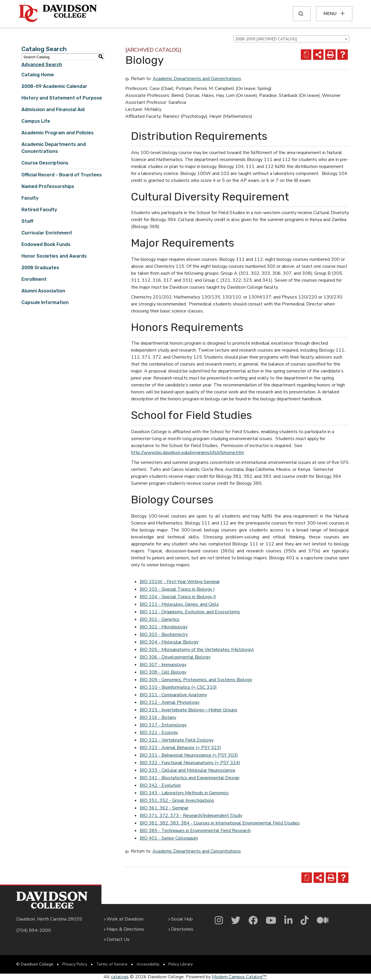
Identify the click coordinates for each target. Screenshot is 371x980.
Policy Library (181, 964)
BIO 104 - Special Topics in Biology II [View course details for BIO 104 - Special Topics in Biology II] (178, 597)
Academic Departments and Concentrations (197, 79)
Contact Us (118, 939)
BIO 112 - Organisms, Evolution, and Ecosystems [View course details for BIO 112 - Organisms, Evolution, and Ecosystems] (190, 612)
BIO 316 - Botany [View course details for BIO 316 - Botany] (158, 717)
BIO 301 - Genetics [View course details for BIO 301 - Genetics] (160, 619)
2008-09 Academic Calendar (54, 86)
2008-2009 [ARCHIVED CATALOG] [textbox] (266, 39)
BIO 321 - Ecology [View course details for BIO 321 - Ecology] (159, 733)
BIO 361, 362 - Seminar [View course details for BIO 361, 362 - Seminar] (164, 808)
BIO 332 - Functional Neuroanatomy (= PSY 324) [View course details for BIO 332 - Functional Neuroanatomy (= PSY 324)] (190, 763)
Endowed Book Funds (46, 244)
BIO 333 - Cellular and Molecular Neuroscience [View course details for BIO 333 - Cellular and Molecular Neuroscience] (188, 770)
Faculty (30, 198)
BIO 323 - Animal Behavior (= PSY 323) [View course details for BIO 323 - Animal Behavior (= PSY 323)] (180, 748)
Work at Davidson (125, 919)
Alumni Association (43, 291)
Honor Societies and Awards (54, 256)
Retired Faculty (39, 210)
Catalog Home (38, 75)
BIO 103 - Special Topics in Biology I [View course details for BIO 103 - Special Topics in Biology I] (177, 589)
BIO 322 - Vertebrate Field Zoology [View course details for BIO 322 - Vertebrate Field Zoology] (177, 740)
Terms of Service (112, 964)
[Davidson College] (58, 14)
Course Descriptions (45, 163)
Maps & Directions (125, 929)
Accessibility (148, 964)
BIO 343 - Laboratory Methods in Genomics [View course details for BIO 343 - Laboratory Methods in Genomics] (184, 793)
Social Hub (182, 919)
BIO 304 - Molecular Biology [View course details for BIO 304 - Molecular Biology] (169, 642)
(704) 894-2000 (34, 930)
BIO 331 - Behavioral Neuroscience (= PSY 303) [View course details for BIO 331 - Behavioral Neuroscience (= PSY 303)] (189, 755)
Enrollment (34, 279)
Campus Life (36, 121)
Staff (27, 221)
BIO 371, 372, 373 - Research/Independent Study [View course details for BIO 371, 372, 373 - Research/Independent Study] (191, 816)
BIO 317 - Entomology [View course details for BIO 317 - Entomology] (163, 725)
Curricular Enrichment (47, 233)
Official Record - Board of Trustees (62, 175)
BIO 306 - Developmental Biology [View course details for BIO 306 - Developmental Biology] (175, 657)
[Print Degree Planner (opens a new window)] (306, 55)
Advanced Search (42, 65)
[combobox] (291, 39)
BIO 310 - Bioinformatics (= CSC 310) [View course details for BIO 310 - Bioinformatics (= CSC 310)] (178, 687)
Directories (182, 929)
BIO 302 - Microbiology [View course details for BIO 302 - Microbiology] (164, 627)
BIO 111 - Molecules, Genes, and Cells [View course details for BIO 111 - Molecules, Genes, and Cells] (179, 604)
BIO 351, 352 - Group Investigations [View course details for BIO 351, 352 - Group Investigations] (177, 800)
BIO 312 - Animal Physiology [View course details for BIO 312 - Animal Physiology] (170, 702)
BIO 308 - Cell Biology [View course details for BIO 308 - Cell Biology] (163, 672)
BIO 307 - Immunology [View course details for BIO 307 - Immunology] (163, 665)
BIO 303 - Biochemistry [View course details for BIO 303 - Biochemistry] (164, 634)
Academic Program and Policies (58, 133)
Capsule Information (45, 302)
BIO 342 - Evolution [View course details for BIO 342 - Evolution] (160, 785)
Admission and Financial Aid (53, 110)
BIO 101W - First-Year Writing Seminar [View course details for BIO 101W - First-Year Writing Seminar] (180, 582)
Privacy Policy (75, 964)
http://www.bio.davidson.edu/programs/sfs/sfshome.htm (188, 453)
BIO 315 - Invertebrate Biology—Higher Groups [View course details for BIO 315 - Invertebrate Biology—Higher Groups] (189, 710)
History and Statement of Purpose (62, 98)
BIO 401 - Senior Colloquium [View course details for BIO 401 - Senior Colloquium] (169, 838)
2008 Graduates (40, 268)
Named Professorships (48, 186)
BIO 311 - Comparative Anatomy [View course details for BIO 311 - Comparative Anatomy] (173, 695)
